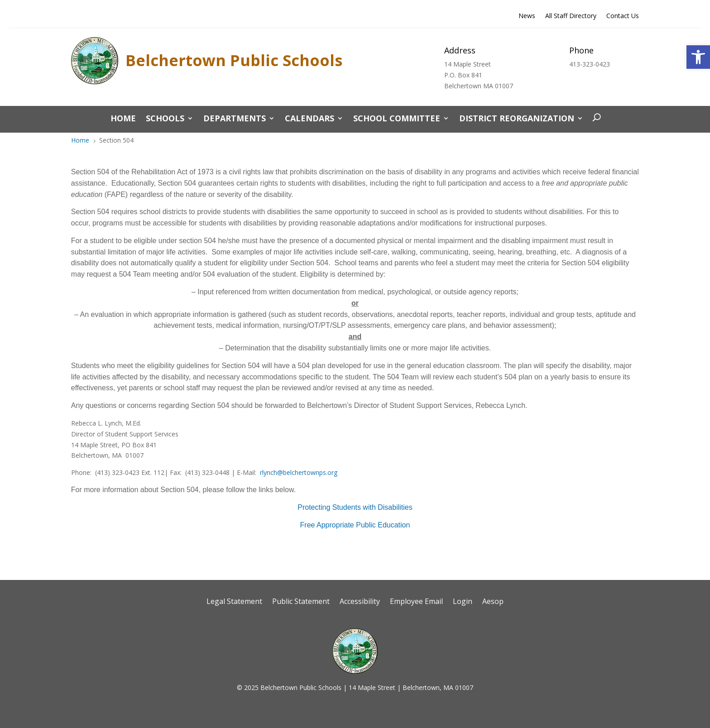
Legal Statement (234, 602)
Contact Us (623, 16)
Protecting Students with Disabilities (355, 507)
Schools (165, 119)
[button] (698, 57)
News (527, 16)
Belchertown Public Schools (234, 60)
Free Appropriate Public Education (355, 525)
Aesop (493, 602)
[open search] (594, 118)
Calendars (309, 119)
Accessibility (360, 602)
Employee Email (416, 602)
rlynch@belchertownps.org (299, 472)
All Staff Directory (571, 16)
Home (123, 119)
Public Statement (301, 602)
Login (463, 602)
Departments (235, 119)
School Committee (397, 119)
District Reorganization (517, 119)
